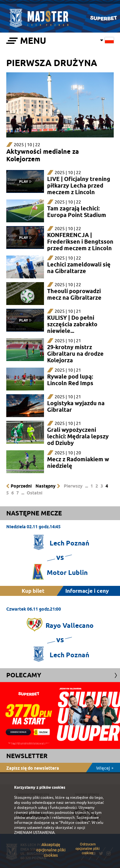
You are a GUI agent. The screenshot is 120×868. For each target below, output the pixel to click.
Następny (46, 486)
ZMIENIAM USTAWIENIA (34, 833)
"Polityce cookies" (74, 823)
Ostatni (35, 493)
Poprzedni (21, 486)
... (87, 486)
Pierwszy (73, 486)
